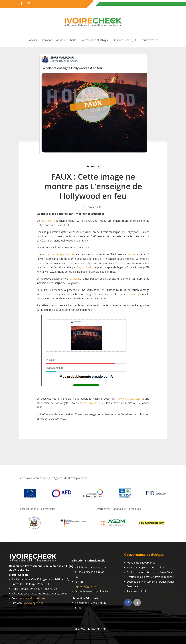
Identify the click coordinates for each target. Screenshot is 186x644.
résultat (131, 294)
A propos (47, 40)
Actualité (93, 166)
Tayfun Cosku (85, 267)
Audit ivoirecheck (137, 591)
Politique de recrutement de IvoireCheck (150, 572)
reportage (74, 279)
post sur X (48, 221)
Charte (73, 40)
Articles (60, 40)
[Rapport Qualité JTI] (125, 40)
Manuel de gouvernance (141, 563)
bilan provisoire (91, 403)
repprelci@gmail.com (32, 598)
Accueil (33, 40)
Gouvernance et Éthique (95, 40)
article (131, 254)
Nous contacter (150, 40)
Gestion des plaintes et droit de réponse (150, 577)
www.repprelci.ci (33, 603)
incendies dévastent (129, 399)
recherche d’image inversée (58, 254)
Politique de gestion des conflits (145, 567)
